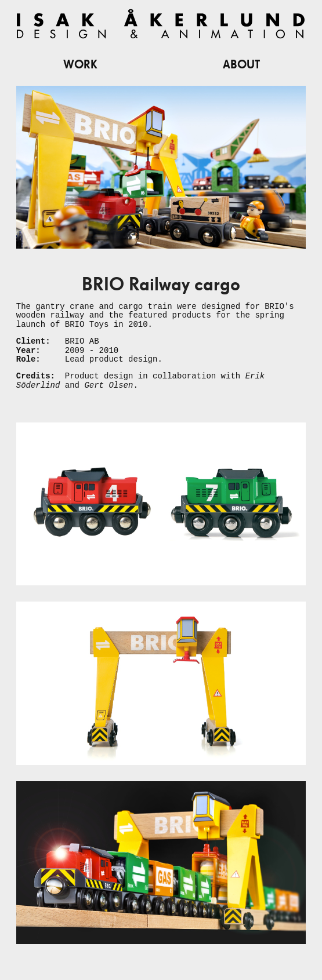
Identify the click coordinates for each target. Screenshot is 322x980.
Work (80, 65)
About (241, 65)
